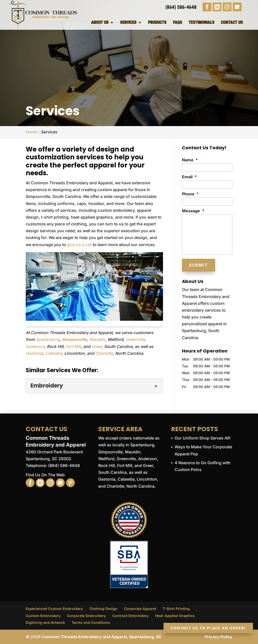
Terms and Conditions (91, 622)
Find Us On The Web (45, 475)
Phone (190, 194)
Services (128, 22)
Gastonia (34, 353)
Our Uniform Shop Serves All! (203, 438)
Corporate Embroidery (86, 616)
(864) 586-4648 (181, 7)
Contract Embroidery (131, 616)
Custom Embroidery (43, 616)
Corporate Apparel (140, 609)
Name (190, 160)
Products (157, 22)
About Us (100, 22)
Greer (97, 346)
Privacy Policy (218, 637)
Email (189, 177)
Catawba (54, 353)
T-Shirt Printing (176, 609)
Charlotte (104, 353)
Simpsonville (75, 339)
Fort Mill (73, 346)
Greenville (135, 339)
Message (193, 211)
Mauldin (97, 339)
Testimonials (202, 22)
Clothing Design (103, 609)
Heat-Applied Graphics (175, 616)
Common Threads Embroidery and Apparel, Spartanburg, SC (102, 637)
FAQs (178, 22)
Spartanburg (48, 339)
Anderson (35, 346)
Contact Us (232, 22)
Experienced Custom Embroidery (54, 609)
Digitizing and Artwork (45, 622)
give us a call (79, 245)
